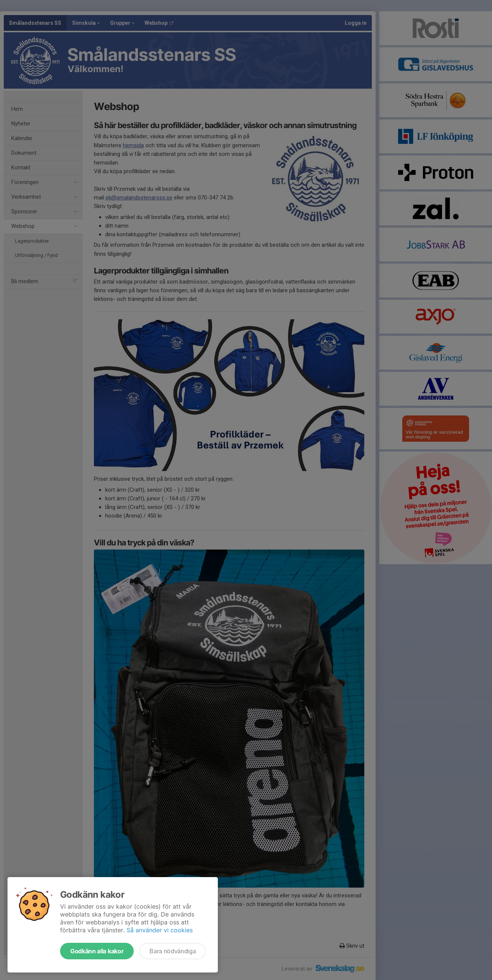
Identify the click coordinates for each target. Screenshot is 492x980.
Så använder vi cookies (160, 930)
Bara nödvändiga (173, 951)
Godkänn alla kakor (97, 951)
